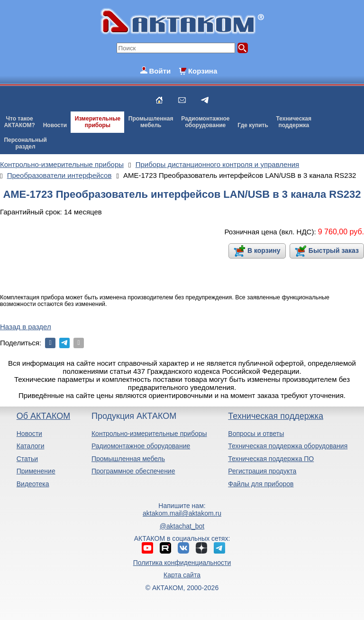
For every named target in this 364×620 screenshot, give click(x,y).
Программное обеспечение (133, 471)
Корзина (203, 71)
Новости (55, 125)
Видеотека (33, 484)
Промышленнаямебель (151, 122)
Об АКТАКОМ (43, 416)
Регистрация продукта (262, 471)
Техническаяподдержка (294, 122)
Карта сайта (182, 575)
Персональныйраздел (25, 143)
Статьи (27, 459)
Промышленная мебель (128, 459)
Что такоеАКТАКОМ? (19, 122)
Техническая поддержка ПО (271, 459)
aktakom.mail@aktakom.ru (182, 513)
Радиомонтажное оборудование (141, 446)
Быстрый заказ (334, 250)
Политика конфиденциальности (182, 563)
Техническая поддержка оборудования (288, 446)
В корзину (264, 250)
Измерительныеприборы (98, 122)
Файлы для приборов (261, 484)
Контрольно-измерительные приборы (149, 434)
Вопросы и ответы (256, 434)
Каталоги (31, 446)
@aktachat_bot (182, 526)
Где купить (253, 125)
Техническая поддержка (276, 416)
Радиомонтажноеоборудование (205, 122)
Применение (36, 471)
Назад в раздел (26, 327)
